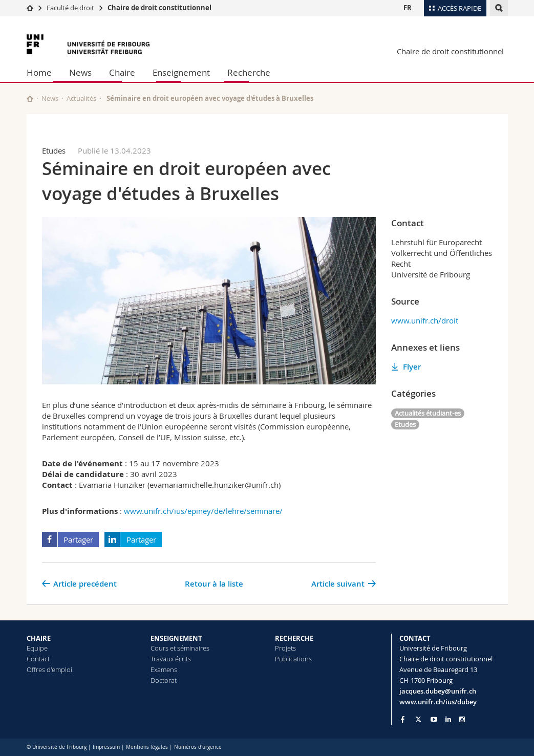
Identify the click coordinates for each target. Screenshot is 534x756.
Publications (293, 659)
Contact (38, 659)
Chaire (122, 72)
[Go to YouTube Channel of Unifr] (434, 719)
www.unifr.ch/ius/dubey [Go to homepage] (438, 702)
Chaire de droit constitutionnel (159, 8)
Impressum (106, 747)
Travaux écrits (171, 659)
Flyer (412, 367)
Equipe (37, 648)
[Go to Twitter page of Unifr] (418, 719)
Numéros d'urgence (198, 747)
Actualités (81, 98)
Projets (285, 648)
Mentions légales (147, 747)
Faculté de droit (71, 8)
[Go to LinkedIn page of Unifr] (448, 719)
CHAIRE (39, 638)
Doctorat (164, 680)
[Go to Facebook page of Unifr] (403, 719)
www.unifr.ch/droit (425, 320)
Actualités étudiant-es (428, 413)
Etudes (405, 424)
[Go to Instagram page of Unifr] (462, 719)
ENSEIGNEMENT (176, 638)
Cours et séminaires (180, 648)
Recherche (249, 72)
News (80, 72)
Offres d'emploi (49, 669)
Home (39, 72)
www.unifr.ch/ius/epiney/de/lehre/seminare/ (203, 511)
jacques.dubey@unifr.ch (438, 691)
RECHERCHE (294, 638)
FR (408, 8)
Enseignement (181, 72)
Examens (164, 669)
